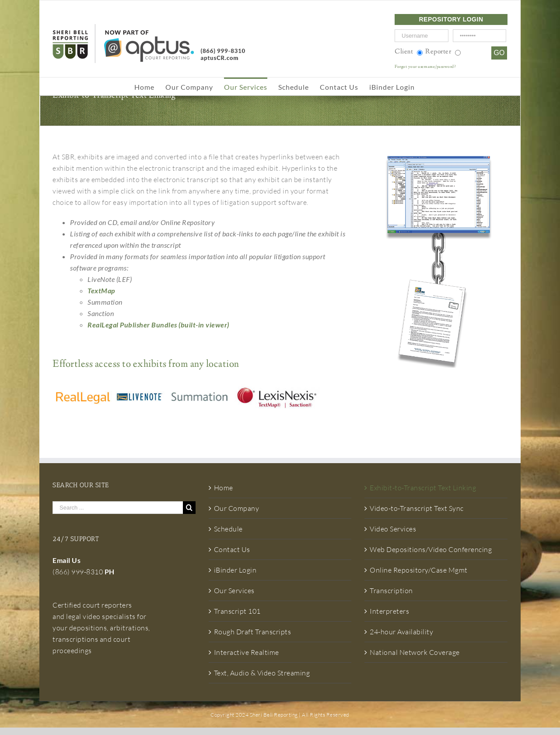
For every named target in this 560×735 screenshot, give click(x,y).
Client (404, 52)
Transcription (391, 591)
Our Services (234, 591)
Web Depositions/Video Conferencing (431, 549)
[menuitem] (150, 86)
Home (224, 488)
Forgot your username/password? (425, 67)
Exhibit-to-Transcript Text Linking (423, 488)
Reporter (438, 52)
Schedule (228, 529)
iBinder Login (235, 570)
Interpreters (389, 611)
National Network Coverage (415, 652)
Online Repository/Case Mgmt (419, 570)
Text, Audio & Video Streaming (262, 673)
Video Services (393, 529)
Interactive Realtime (247, 652)
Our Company (237, 508)
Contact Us (232, 549)
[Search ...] (118, 508)
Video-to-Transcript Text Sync (417, 508)
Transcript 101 (237, 611)
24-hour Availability (401, 632)
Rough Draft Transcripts (253, 632)
